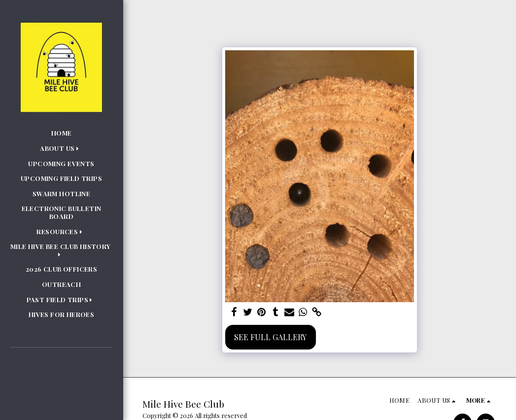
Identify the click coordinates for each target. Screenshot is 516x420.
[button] (61, 148)
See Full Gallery (270, 337)
